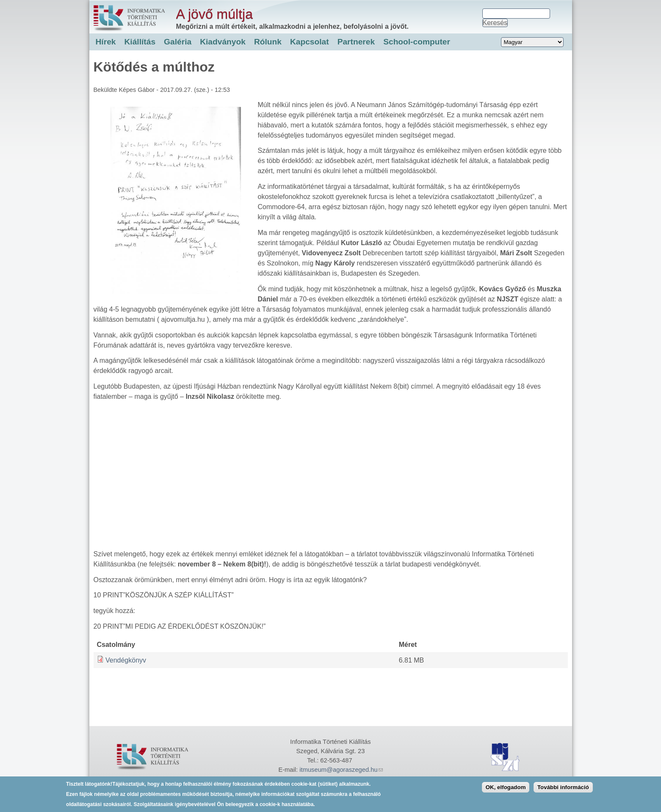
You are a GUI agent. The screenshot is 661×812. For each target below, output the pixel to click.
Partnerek (356, 42)
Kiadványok (223, 42)
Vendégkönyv (126, 660)
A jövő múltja (214, 14)
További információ (563, 787)
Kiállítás (140, 42)
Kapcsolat (310, 42)
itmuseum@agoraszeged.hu (341, 770)
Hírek (106, 42)
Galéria (178, 42)
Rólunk (268, 42)
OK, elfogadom (506, 787)
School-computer (417, 42)
